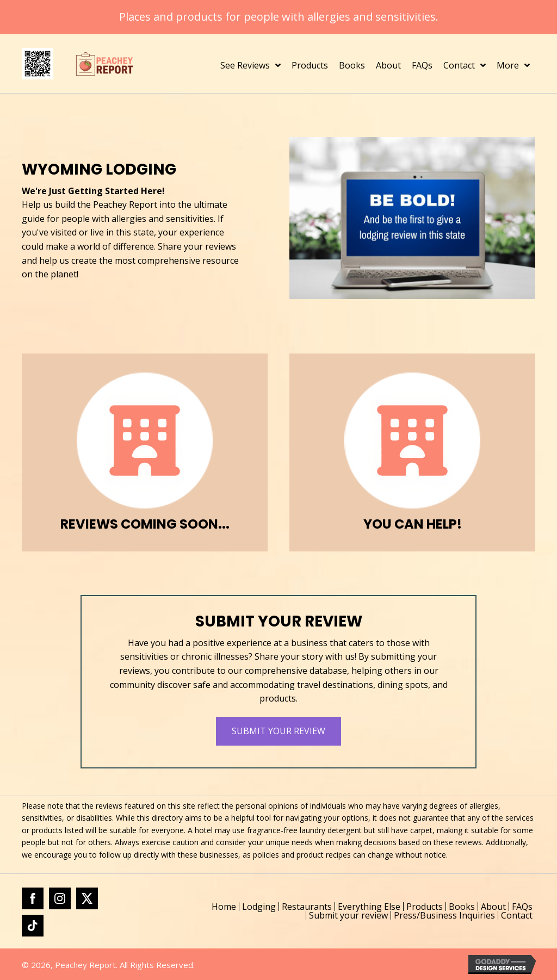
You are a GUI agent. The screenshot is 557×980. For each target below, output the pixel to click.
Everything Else (369, 907)
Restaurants (307, 907)
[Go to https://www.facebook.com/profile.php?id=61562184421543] (33, 898)
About (493, 907)
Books (462, 907)
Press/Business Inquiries (444, 915)
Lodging (259, 907)
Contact (517, 915)
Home (224, 907)
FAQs (522, 907)
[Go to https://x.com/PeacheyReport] (87, 898)
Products (425, 907)
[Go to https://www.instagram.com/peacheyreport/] (60, 898)
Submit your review (348, 915)
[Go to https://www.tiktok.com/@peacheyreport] (33, 926)
